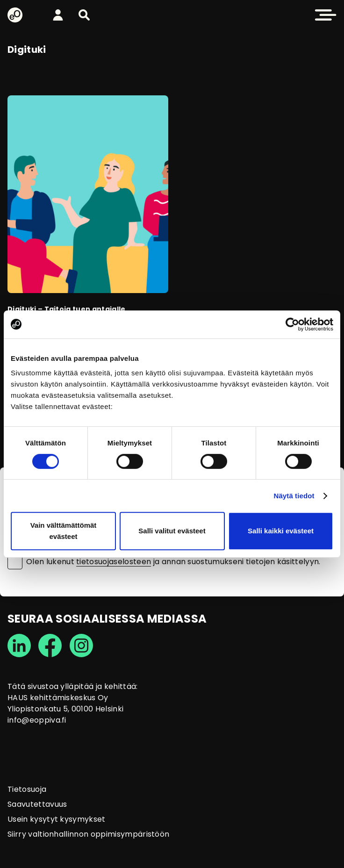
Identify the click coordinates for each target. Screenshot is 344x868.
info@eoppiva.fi (37, 720)
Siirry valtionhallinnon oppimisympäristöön (88, 834)
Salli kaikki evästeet (281, 531)
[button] (84, 15)
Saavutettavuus (37, 804)
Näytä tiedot (294, 496)
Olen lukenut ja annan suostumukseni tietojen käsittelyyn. (173, 562)
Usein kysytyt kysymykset (57, 819)
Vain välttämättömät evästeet (64, 531)
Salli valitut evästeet (172, 531)
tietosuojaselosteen (114, 562)
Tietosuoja (27, 789)
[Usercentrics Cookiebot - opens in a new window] (292, 324)
